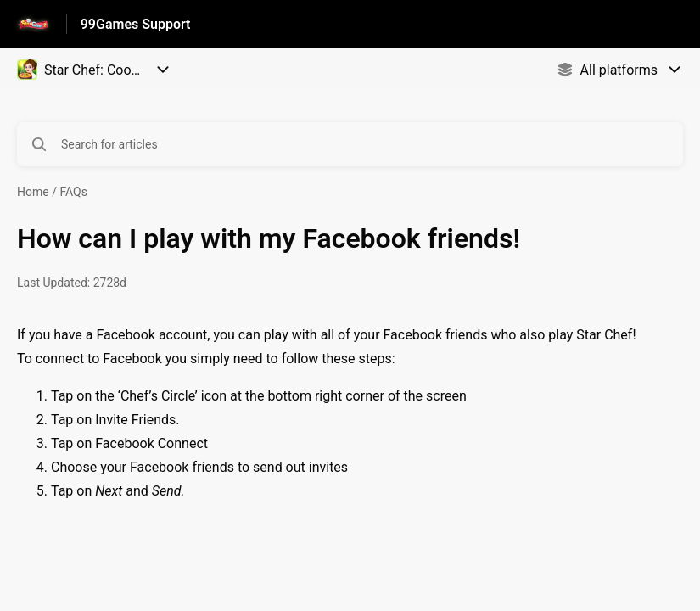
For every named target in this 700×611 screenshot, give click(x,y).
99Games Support (136, 24)
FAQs (73, 192)
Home (33, 192)
